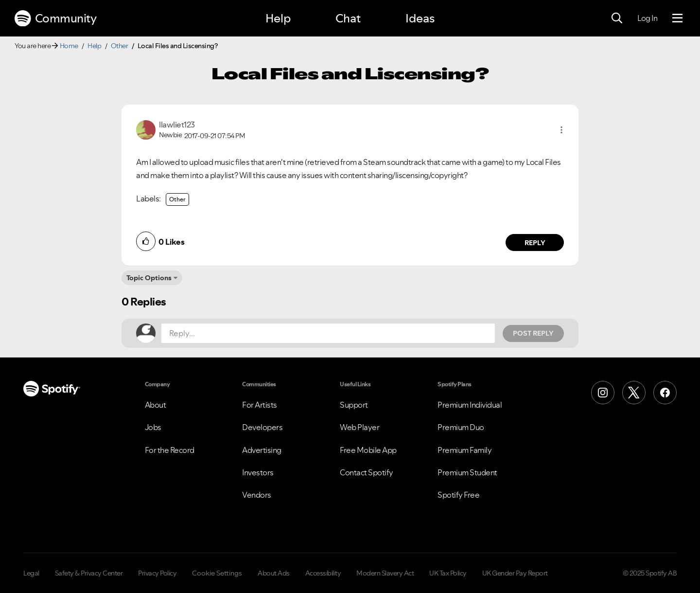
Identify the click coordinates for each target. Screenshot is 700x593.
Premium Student (467, 472)
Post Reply (533, 333)
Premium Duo (461, 427)
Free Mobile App (368, 450)
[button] (561, 130)
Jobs (153, 427)
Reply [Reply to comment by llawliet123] (535, 243)
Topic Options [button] (149, 278)
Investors (258, 472)
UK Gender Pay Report (515, 573)
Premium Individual (470, 405)
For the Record (170, 450)
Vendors (257, 495)
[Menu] (677, 18)
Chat (348, 18)
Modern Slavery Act (385, 573)
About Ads (274, 573)
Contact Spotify (367, 472)
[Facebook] (665, 393)
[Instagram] (603, 393)
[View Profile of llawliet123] (177, 125)
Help (278, 18)
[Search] (617, 18)
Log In (647, 18)
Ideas (420, 18)
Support (354, 405)
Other (120, 46)
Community (55, 18)
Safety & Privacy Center (89, 573)
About (156, 405)
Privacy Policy (157, 573)
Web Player (359, 427)
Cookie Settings (217, 573)
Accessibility (323, 573)
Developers (262, 427)
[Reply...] (328, 333)
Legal (31, 573)
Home (69, 46)
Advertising (262, 450)
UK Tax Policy (448, 573)
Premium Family (464, 450)
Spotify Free (458, 495)
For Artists (260, 405)
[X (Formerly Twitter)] (634, 393)
